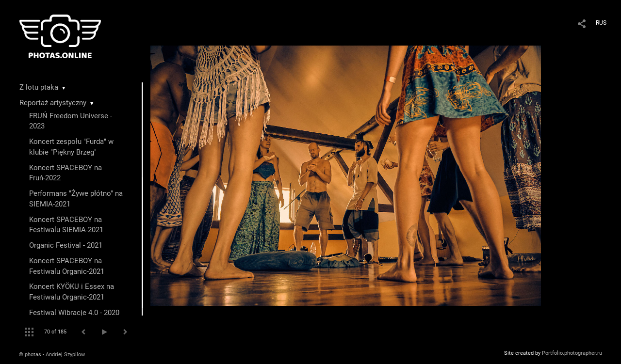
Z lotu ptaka (39, 87)
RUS (601, 23)
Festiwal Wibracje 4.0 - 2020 (74, 313)
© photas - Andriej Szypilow (52, 355)
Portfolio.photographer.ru (572, 353)
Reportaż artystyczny (53, 103)
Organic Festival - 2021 (66, 245)
